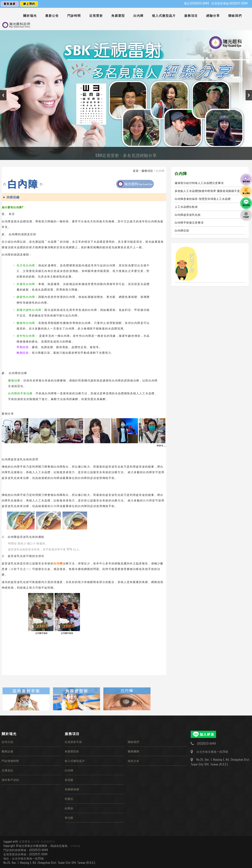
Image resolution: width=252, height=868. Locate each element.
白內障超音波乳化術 (188, 215)
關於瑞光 (30, 15)
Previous (3, 95)
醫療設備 (7, 751)
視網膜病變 (72, 789)
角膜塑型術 (72, 751)
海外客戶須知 (10, 780)
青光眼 (69, 818)
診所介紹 (7, 742)
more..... (162, 445)
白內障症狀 (182, 230)
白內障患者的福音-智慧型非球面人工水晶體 (203, 199)
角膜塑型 (118, 15)
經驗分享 (213, 15)
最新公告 (52, 15)
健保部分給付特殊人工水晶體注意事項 (199, 183)
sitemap (75, 846)
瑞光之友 (134, 761)
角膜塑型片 (48, 841)
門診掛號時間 (10, 761)
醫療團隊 (134, 751)
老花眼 (69, 780)
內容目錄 (13, 197)
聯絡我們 (235, 15)
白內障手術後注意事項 (189, 222)
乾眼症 (69, 799)
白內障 (138, 15)
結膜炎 (69, 808)
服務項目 (191, 15)
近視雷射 (96, 15)
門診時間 (74, 15)
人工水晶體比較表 (186, 207)
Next (249, 95)
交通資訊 (7, 770)
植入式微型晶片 (164, 15)
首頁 (136, 171)
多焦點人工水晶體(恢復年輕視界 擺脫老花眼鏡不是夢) (209, 191)
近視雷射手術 (73, 742)
